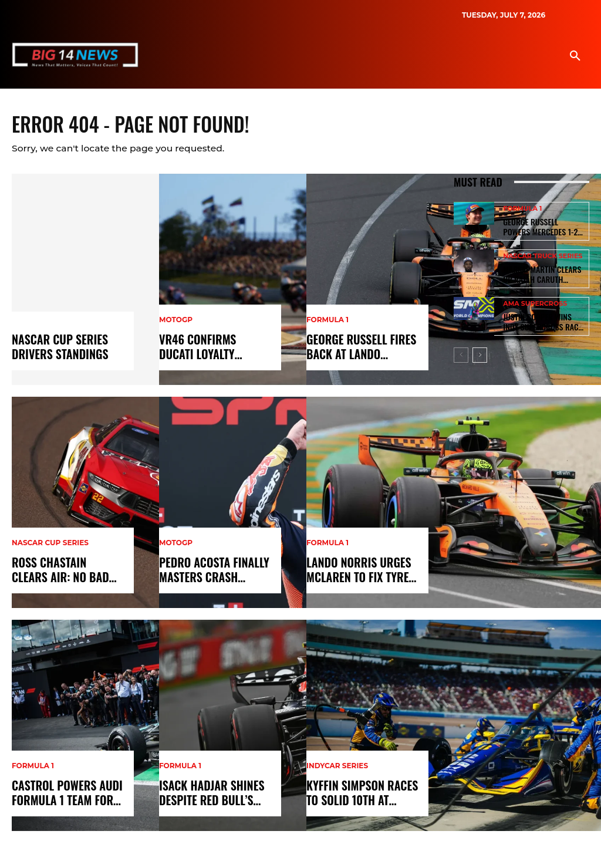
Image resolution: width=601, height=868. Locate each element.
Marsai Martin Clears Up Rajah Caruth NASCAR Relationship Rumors (541, 272)
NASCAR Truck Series (543, 255)
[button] (575, 56)
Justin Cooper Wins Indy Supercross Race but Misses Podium (540, 316)
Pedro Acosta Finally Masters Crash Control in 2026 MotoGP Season (215, 573)
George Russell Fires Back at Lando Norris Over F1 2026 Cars (357, 350)
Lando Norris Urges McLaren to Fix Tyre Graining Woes (354, 573)
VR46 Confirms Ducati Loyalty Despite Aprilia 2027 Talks (213, 350)
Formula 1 (33, 771)
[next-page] (480, 348)
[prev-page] (461, 348)
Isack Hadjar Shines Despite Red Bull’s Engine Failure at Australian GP (207, 796)
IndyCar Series (337, 771)
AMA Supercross (535, 300)
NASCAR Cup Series (50, 548)
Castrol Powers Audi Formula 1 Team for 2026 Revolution (62, 796)
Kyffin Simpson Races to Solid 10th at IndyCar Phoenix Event (359, 796)
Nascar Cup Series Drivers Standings (55, 350)
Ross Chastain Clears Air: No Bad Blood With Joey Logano (66, 573)
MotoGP (176, 325)
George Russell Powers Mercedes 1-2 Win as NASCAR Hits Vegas (539, 227)
